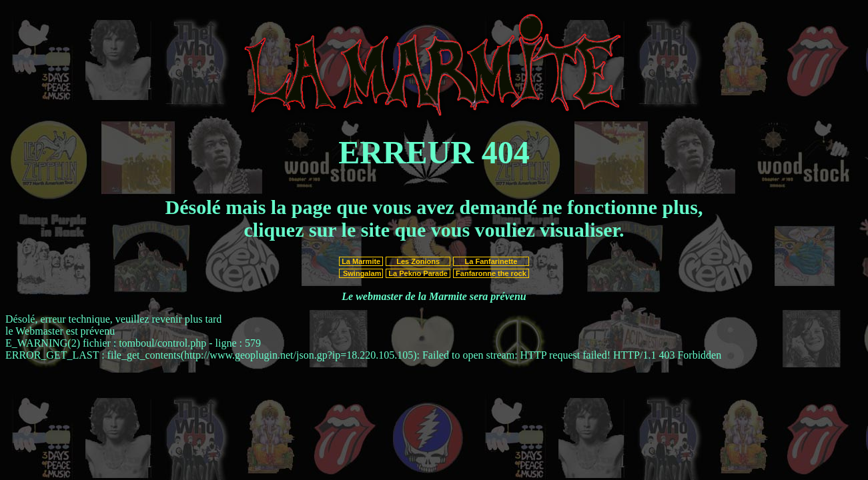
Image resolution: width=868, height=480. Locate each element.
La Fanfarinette (491, 261)
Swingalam (361, 273)
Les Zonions (418, 261)
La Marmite (361, 261)
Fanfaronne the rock (491, 273)
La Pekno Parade (418, 273)
